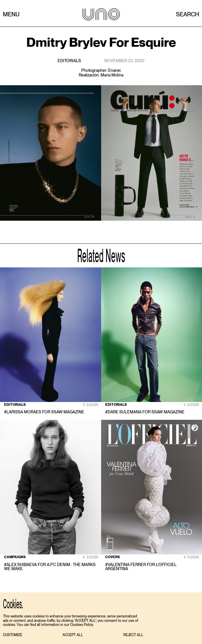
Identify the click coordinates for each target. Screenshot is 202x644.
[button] (13, 635)
